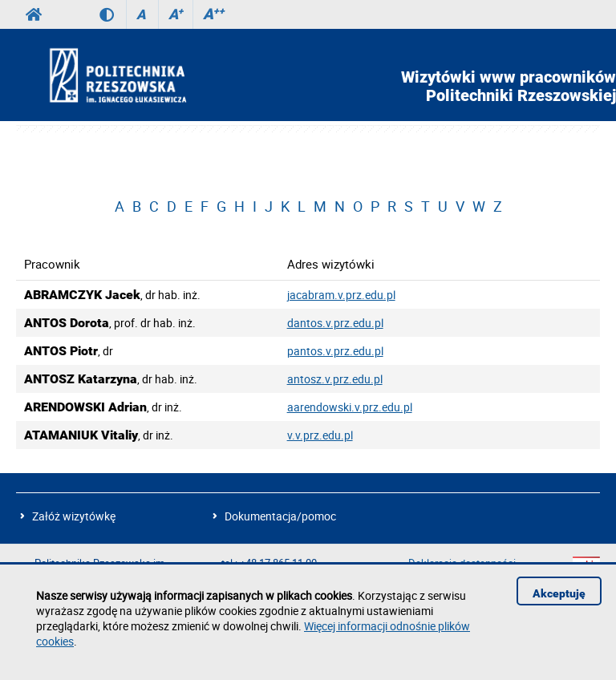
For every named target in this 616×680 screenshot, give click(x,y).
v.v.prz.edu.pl (320, 435)
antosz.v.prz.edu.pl (335, 379)
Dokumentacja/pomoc (280, 516)
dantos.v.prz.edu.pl (335, 323)
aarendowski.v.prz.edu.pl (350, 407)
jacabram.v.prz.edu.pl (341, 295)
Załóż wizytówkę (74, 516)
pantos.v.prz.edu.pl (335, 351)
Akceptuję (559, 593)
